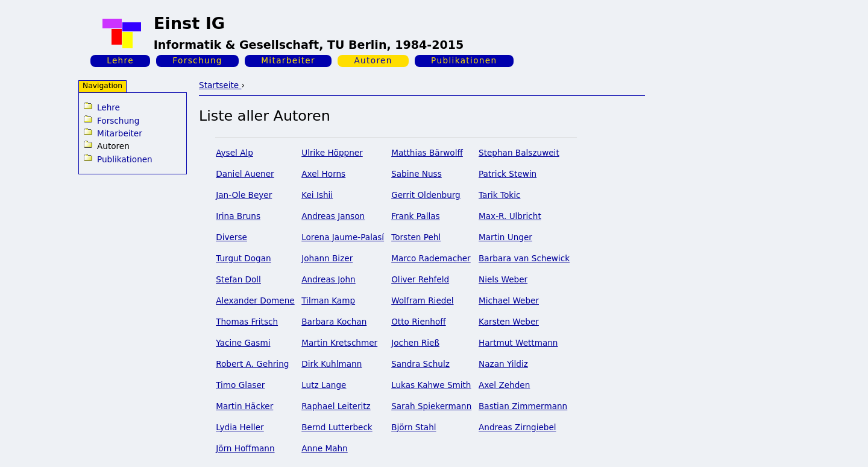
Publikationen (464, 60)
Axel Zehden (504, 385)
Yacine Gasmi (243, 343)
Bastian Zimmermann (523, 406)
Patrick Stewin (508, 174)
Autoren (373, 60)
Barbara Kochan (334, 322)
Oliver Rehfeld (420, 279)
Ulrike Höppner (332, 153)
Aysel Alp (234, 153)
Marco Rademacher (431, 258)
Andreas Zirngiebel (517, 427)
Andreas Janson (333, 216)
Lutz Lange (324, 385)
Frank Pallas (415, 216)
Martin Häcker (244, 406)
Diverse (231, 237)
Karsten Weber (509, 322)
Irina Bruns (238, 216)
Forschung (197, 60)
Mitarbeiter (288, 60)
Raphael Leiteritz (336, 406)
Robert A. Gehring (252, 364)
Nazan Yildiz (503, 364)
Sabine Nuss (417, 174)
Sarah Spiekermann (431, 406)
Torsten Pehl (416, 237)
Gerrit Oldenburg (426, 195)
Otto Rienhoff (419, 322)
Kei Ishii (317, 195)
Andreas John (329, 279)
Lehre (120, 60)
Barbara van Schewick (524, 258)
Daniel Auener (245, 174)
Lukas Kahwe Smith (431, 385)
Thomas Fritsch (247, 322)
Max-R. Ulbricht (510, 216)
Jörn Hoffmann (245, 448)
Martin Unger (505, 237)
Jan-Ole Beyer (244, 195)
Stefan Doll (238, 279)
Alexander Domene (255, 300)
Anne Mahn (325, 448)
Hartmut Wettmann (518, 343)
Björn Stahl (414, 427)
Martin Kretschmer (339, 343)
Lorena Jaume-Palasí (343, 237)
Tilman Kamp (328, 300)
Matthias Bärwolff (427, 153)
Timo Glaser (240, 385)
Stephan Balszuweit (519, 153)
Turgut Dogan (243, 258)
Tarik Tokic (499, 195)
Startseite (220, 85)
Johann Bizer (327, 258)
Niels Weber (503, 279)
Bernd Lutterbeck (337, 427)
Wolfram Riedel (422, 300)
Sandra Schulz (420, 364)
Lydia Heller (240, 427)
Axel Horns (323, 174)
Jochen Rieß (415, 343)
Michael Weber (509, 300)
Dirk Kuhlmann (332, 364)
